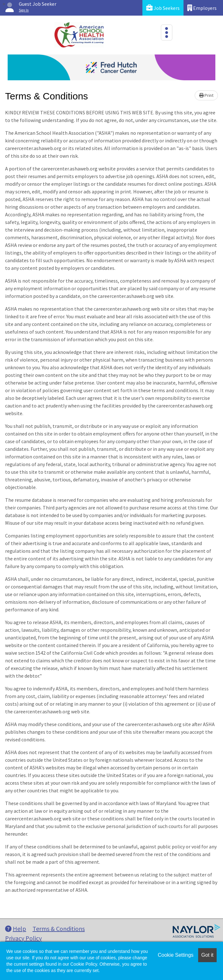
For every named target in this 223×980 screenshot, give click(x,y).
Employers (202, 8)
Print (206, 95)
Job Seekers (163, 8)
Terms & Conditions (59, 929)
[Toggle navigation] (167, 32)
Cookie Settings (176, 955)
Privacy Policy (23, 938)
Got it (207, 955)
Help (16, 929)
